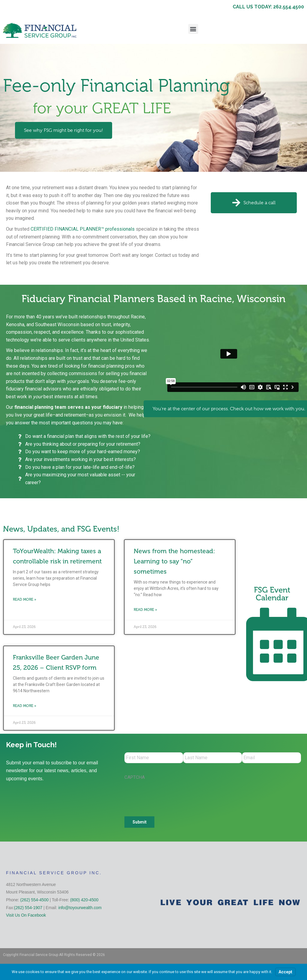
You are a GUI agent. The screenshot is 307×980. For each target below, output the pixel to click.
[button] (193, 29)
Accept (285, 972)
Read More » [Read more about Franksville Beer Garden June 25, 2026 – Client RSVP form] (25, 706)
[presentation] (170, 796)
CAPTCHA (135, 778)
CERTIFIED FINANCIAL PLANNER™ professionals (83, 229)
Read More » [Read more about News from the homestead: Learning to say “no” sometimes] (145, 610)
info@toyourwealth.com (80, 909)
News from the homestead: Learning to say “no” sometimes (174, 561)
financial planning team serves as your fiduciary (68, 407)
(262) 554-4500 (34, 901)
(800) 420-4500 (84, 901)
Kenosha (15, 325)
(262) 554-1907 (28, 909)
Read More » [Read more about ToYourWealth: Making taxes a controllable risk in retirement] (25, 599)
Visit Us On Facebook (26, 916)
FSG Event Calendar (272, 594)
